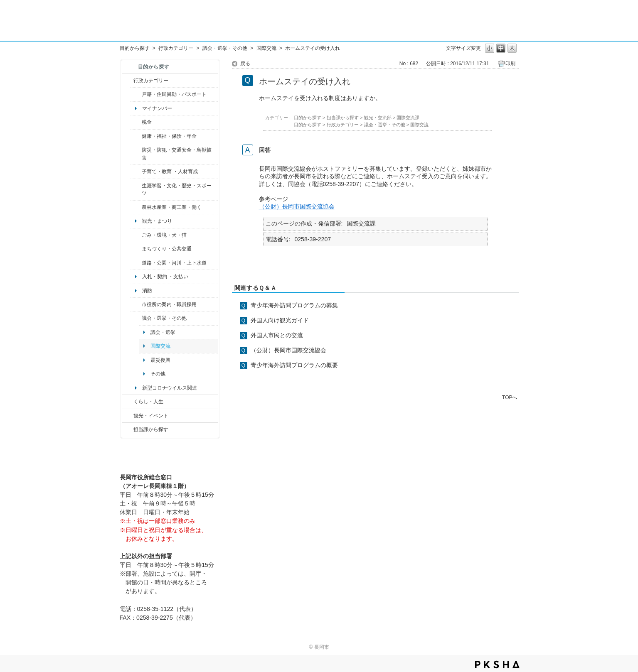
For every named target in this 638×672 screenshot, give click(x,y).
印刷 (510, 64)
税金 (147, 122)
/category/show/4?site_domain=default (136, 136)
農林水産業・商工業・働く (172, 207)
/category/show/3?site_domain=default (128, 81)
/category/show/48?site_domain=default (136, 172)
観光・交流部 (378, 118)
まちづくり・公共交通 (167, 249)
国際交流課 (408, 118)
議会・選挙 (163, 332)
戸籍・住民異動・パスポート (174, 94)
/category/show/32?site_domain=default (136, 304)
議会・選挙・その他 (225, 48)
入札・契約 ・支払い (165, 277)
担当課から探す (151, 429)
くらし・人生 (148, 402)
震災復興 (160, 360)
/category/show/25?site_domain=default (136, 154)
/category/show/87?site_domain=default (136, 263)
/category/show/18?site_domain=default (128, 416)
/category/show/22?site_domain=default (136, 235)
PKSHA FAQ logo (497, 665)
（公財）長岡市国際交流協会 (297, 206)
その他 (158, 374)
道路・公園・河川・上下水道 (174, 263)
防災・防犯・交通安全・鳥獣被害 (177, 154)
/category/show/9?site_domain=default (128, 429)
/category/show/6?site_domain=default (136, 249)
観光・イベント (151, 416)
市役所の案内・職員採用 (169, 304)
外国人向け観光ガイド (280, 320)
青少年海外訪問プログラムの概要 (294, 365)
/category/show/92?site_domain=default (136, 122)
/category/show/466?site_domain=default (136, 318)
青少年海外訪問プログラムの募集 (294, 305)
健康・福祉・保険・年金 (169, 136)
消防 (147, 291)
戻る (245, 64)
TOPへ (510, 397)
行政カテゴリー (176, 48)
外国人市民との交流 (277, 335)
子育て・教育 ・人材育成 (170, 172)
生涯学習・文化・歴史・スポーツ (177, 189)
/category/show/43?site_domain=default (136, 190)
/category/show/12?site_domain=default (128, 402)
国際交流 (266, 48)
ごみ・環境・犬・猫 (164, 235)
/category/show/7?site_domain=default (136, 94)
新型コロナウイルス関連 (170, 388)
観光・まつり (157, 221)
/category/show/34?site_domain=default (136, 207)
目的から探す (135, 48)
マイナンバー (157, 108)
